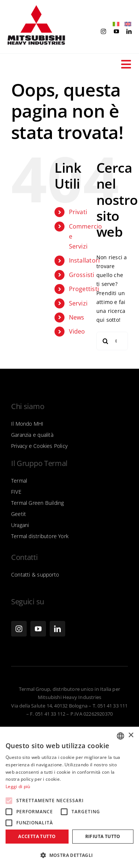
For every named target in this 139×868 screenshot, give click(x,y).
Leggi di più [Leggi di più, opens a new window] (18, 786)
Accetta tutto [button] (37, 836)
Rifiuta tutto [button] (103, 836)
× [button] (131, 735)
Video (77, 331)
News (77, 317)
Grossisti (82, 275)
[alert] (69, 797)
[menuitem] (114, 24)
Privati (78, 212)
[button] (69, 855)
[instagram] (103, 31)
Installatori (85, 260)
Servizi (78, 303)
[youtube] (116, 31)
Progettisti (84, 289)
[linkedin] (129, 31)
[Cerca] (106, 341)
